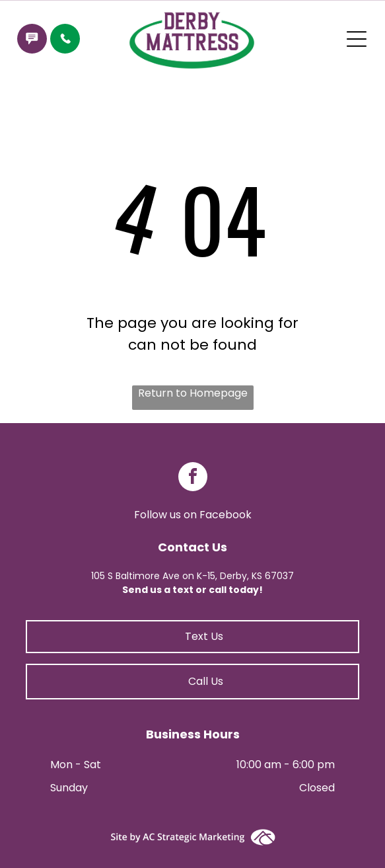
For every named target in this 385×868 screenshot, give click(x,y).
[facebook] (193, 478)
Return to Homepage (193, 393)
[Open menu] (357, 39)
